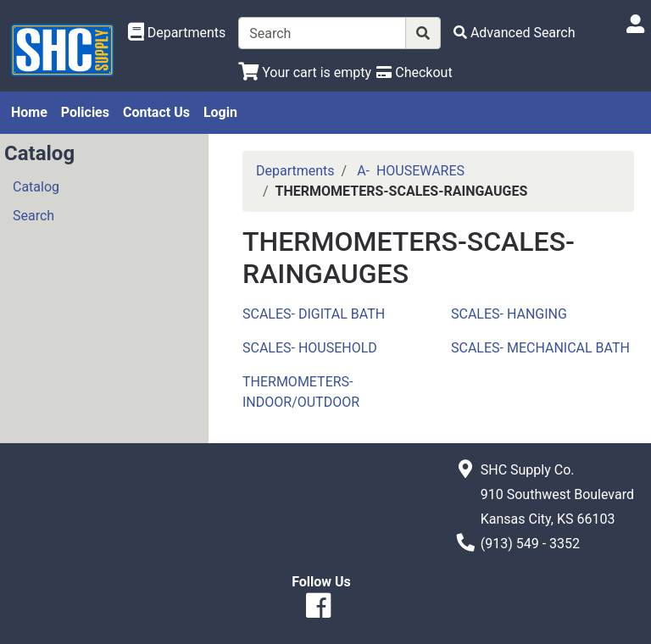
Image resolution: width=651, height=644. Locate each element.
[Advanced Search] (515, 33)
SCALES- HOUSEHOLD (310, 348)
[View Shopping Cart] (305, 72)
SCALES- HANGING (509, 314)
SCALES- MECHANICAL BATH (540, 348)
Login (220, 112)
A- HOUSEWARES (411, 171)
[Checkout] (414, 72)
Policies (85, 112)
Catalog (36, 187)
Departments (295, 171)
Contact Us (156, 112)
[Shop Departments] (177, 33)
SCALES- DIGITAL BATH (314, 314)
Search (33, 216)
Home (29, 112)
